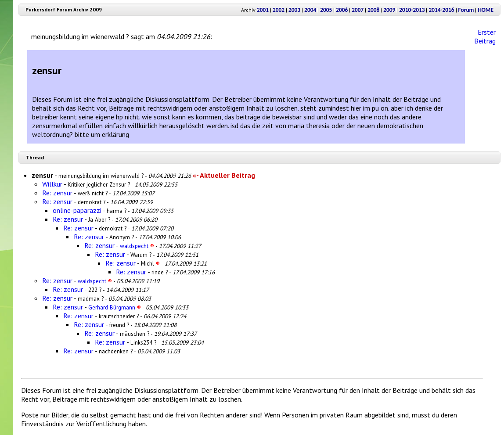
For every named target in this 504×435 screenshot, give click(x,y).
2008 (373, 10)
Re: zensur (57, 193)
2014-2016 (441, 10)
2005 (326, 10)
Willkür (52, 184)
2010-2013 (412, 10)
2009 (389, 10)
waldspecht (137, 246)
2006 (342, 10)
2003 (294, 10)
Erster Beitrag (485, 36)
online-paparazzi (77, 210)
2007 (358, 10)
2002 (279, 10)
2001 (263, 10)
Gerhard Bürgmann (115, 307)
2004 (310, 10)
